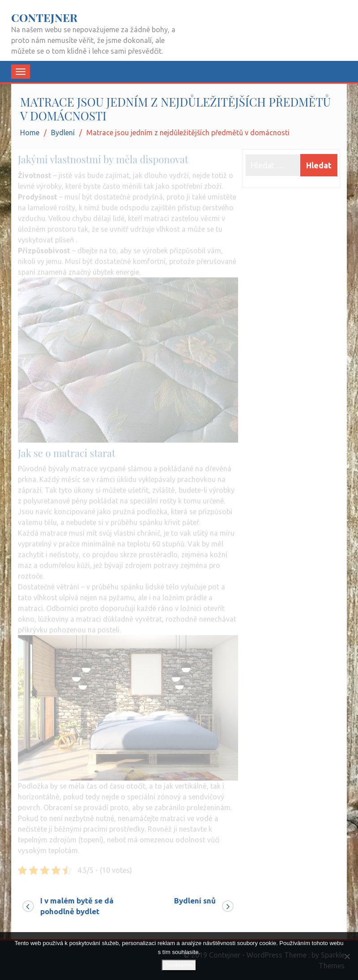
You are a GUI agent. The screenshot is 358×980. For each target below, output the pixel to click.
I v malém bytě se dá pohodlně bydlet (77, 906)
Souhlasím (179, 965)
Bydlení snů (195, 901)
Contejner (44, 17)
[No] (347, 956)
